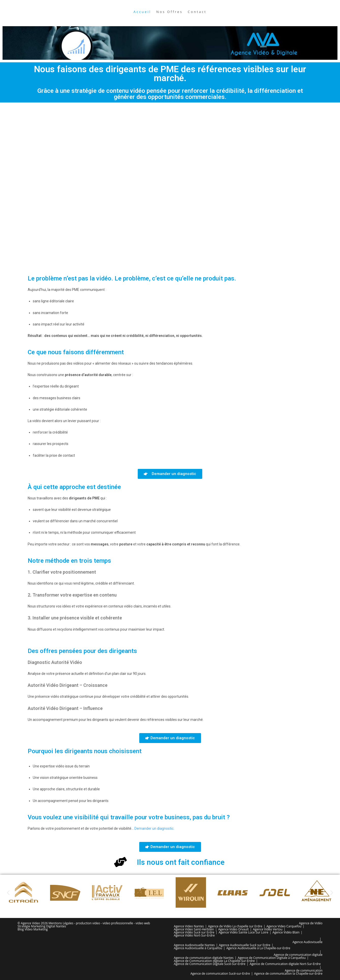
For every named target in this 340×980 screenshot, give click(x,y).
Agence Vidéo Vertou (268, 929)
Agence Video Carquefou (284, 926)
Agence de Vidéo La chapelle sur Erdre (235, 926)
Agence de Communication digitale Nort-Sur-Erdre (285, 964)
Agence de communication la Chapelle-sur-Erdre (288, 974)
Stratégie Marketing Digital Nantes (42, 926)
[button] (8, 892)
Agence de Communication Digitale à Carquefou (272, 958)
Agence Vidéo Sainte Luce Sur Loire (243, 932)
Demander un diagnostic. (154, 828)
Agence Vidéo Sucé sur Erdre (194, 932)
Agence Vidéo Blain (286, 932)
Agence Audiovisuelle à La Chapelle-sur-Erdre (258, 948)
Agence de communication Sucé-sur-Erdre (220, 974)
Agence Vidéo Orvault (234, 929)
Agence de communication (304, 970)
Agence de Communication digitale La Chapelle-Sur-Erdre (214, 961)
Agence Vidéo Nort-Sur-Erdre (194, 935)
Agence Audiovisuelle (307, 942)
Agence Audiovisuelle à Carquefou (198, 948)
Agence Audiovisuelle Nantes (194, 945)
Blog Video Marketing (33, 929)
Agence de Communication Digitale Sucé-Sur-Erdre (210, 964)
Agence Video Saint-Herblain (194, 929)
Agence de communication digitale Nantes (204, 958)
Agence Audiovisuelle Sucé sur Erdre (245, 945)
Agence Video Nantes (189, 926)
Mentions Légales (61, 923)
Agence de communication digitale (298, 955)
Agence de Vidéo (311, 923)
